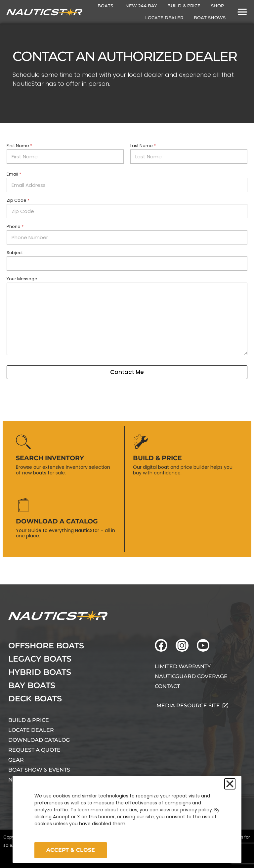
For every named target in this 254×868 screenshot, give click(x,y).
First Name (19, 146)
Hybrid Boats (40, 672)
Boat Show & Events (39, 770)
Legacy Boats (40, 659)
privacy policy (196, 810)
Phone (15, 227)
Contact (167, 686)
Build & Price (29, 720)
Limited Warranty (183, 666)
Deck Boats (35, 699)
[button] (230, 784)
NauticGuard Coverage (191, 676)
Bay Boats (32, 685)
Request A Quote (34, 750)
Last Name (143, 146)
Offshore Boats (46, 646)
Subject (15, 253)
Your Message (22, 279)
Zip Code (18, 200)
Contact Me (127, 372)
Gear (16, 760)
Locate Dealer (31, 730)
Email (14, 174)
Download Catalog (39, 740)
